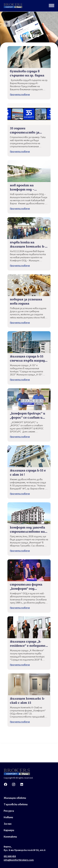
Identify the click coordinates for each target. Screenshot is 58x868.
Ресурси (9, 811)
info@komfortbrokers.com (19, 860)
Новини (8, 817)
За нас (8, 824)
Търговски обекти (16, 804)
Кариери (9, 830)
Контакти (10, 837)
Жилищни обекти (15, 798)
